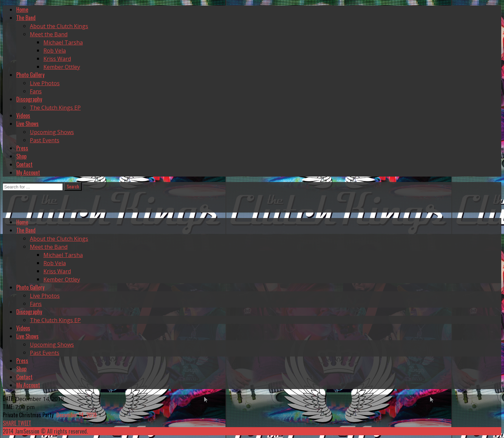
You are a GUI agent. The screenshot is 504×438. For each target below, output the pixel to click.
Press (22, 148)
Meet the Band (49, 34)
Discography (29, 99)
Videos (23, 115)
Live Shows (27, 124)
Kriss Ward (57, 59)
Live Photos (45, 83)
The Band (26, 18)
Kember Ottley (62, 67)
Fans (36, 91)
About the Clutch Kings (59, 26)
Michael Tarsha (63, 42)
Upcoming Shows (52, 132)
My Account (28, 172)
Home (22, 10)
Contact (24, 164)
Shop (21, 156)
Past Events (45, 140)
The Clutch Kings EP (55, 108)
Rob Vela (55, 51)
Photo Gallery (30, 75)
